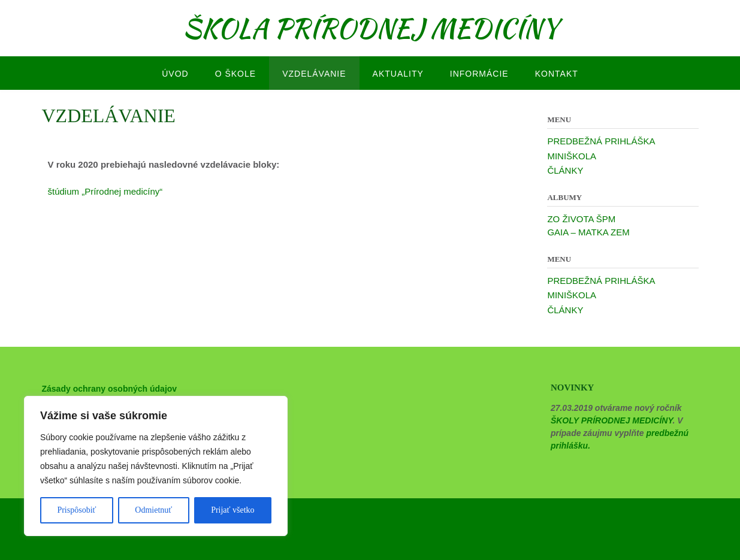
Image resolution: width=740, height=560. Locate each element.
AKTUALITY (398, 74)
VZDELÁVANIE (314, 74)
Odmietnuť (153, 510)
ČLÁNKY (565, 170)
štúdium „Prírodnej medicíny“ (105, 191)
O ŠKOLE (235, 74)
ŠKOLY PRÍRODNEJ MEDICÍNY (612, 420)
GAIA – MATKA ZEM (588, 232)
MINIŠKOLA (572, 156)
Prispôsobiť (76, 510)
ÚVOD (175, 74)
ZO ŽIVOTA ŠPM (581, 219)
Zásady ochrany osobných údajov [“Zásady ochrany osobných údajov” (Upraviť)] (110, 389)
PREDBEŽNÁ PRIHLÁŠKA (601, 141)
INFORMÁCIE (479, 74)
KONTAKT (557, 74)
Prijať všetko (232, 510)
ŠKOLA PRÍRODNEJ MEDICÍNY (370, 28)
